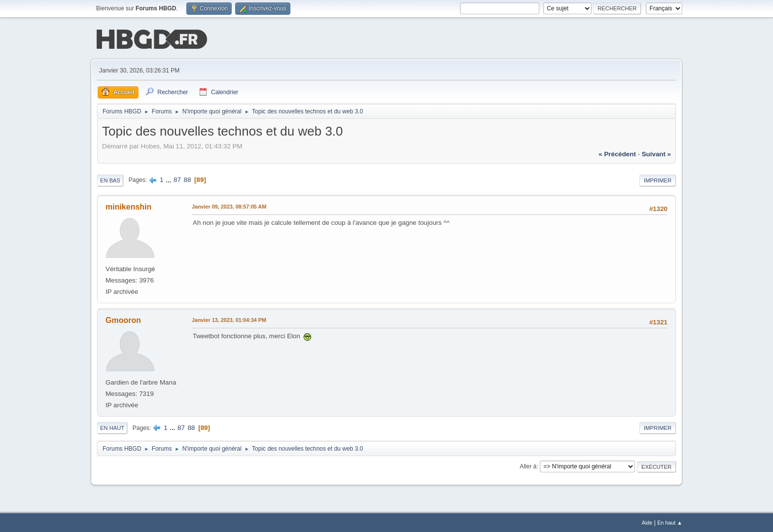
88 (188, 179)
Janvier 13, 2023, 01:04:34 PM (229, 319)
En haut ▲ (670, 522)
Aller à (528, 465)
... (169, 179)
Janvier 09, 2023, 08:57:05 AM (229, 206)
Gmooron (123, 319)
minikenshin (128, 206)
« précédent (617, 153)
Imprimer (658, 179)
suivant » (656, 153)
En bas (110, 179)
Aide (647, 522)
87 (177, 179)
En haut (112, 427)
